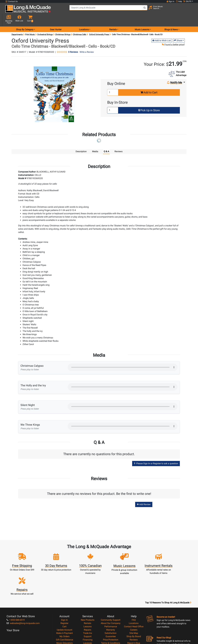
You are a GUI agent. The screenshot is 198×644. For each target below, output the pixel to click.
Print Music (30, 25)
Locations (134, 593)
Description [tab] (81, 142)
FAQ (134, 589)
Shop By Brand (134, 606)
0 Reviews (73, 42)
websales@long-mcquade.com (23, 593)
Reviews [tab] (119, 142)
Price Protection (111, 609)
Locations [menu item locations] (84, 20)
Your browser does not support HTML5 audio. (123, 357)
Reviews (134, 609)
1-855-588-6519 (16, 589)
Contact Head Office (134, 596)
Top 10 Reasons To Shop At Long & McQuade (168, 572)
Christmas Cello (80, 25)
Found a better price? (173, 35)
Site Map (134, 603)
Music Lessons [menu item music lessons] (142, 20)
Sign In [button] (170, 1)
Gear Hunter (56, 20)
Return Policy (111, 619)
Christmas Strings (63, 25)
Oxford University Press (99, 25)
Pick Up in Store (149, 101)
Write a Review (87, 42)
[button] (191, 10)
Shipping (88, 616)
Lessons (88, 596)
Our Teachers (111, 622)
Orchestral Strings (45, 25)
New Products (88, 589)
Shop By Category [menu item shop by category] (25, 20)
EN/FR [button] (187, 1)
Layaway (88, 612)
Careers (134, 599)
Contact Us (12, 1)
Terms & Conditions (111, 612)
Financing (88, 609)
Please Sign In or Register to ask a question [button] (156, 454)
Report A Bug (134, 612)
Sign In (64, 589)
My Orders (64, 606)
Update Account (64, 599)
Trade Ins (88, 603)
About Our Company (111, 593)
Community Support (111, 589)
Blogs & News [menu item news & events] (171, 20)
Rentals (88, 593)
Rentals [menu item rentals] (113, 20)
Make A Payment (64, 603)
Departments (17, 25)
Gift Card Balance (64, 609)
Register (64, 593)
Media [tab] (95, 142)
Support (88, 606)
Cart (64, 596)
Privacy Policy (111, 616)
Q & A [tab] (106, 142)
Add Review (144, 495)
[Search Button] (142, 10)
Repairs (88, 599)
